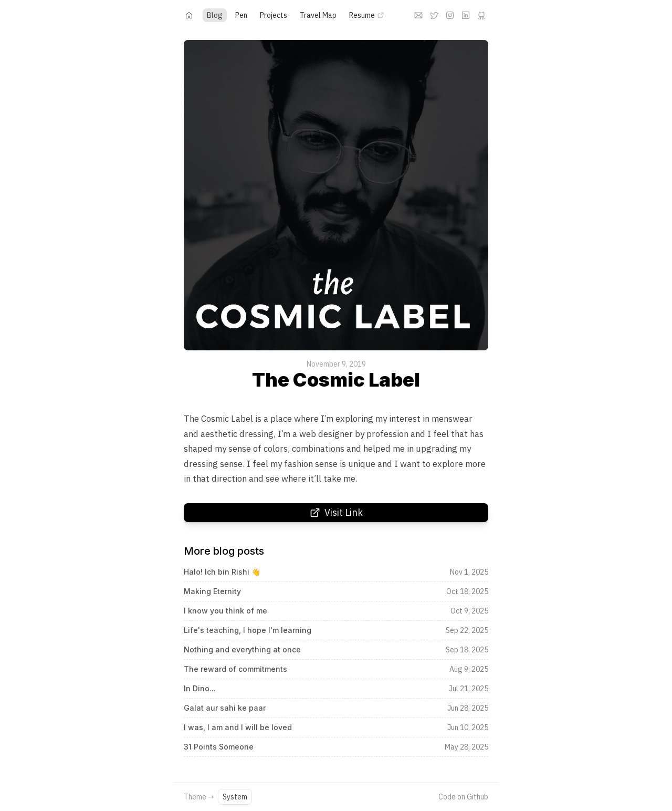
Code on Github (463, 797)
